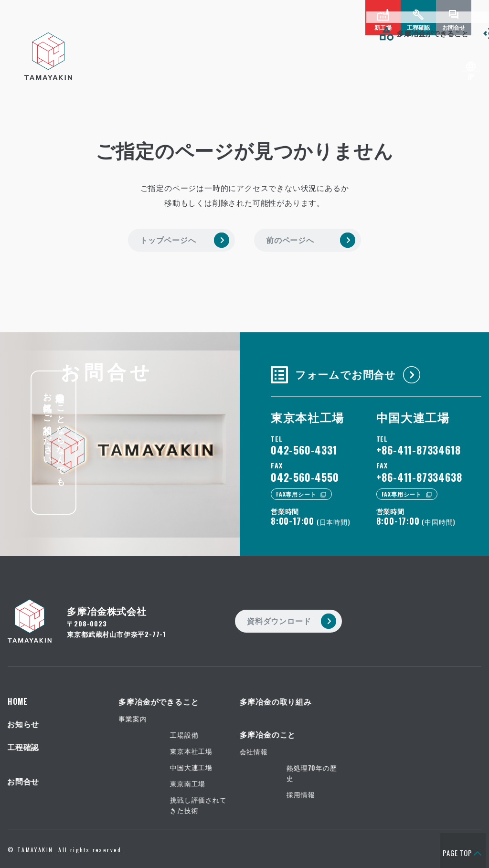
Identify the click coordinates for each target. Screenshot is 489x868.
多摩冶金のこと (271, 33)
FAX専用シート (296, 488)
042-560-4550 (305, 471)
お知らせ (344, 33)
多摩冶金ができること (79, 33)
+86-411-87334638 (419, 471)
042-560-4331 (304, 444)
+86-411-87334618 (419, 444)
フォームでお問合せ (339, 365)
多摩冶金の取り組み (180, 33)
